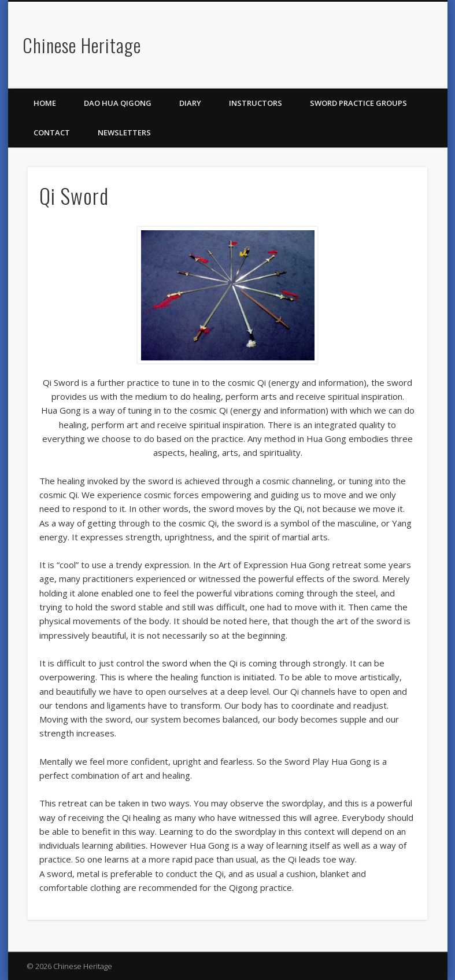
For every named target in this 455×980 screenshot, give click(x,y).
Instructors (256, 103)
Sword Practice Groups (358, 103)
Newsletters (124, 132)
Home (45, 103)
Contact (52, 132)
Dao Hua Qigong (118, 103)
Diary (190, 103)
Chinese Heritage (82, 45)
